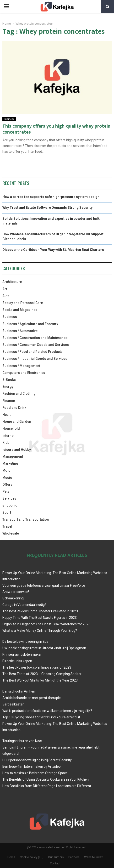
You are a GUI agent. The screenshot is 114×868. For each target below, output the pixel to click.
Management (13, 457)
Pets (6, 491)
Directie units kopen (17, 661)
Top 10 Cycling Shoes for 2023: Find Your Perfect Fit (41, 717)
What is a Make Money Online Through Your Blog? (40, 631)
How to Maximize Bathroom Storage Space (35, 773)
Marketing (10, 463)
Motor (7, 470)
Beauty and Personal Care (23, 303)
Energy (8, 387)
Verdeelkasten (13, 704)
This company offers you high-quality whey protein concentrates (56, 129)
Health (7, 415)
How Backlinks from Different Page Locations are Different (47, 786)
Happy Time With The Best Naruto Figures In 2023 (40, 618)
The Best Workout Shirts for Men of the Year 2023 (40, 680)
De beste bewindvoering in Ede (25, 642)
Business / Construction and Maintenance (35, 338)
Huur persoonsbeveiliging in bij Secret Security (37, 760)
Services (9, 498)
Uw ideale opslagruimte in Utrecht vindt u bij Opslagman (44, 648)
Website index (93, 857)
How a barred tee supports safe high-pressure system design (51, 197)
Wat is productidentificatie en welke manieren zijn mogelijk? (47, 711)
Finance (9, 401)
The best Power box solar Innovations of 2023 (37, 667)
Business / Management (21, 366)
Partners (74, 857)
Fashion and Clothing (19, 394)
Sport (7, 513)
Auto (6, 296)
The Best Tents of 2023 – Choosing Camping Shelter (42, 674)
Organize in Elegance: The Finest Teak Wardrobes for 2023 (46, 624)
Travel (7, 526)
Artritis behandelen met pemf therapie (32, 698)
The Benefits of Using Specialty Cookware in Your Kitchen (46, 779)
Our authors (56, 857)
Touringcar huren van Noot (22, 741)
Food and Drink (14, 408)
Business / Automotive (20, 331)
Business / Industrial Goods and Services (35, 359)
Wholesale (11, 533)
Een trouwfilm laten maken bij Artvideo (32, 767)
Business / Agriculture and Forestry (30, 324)
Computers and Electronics (24, 373)
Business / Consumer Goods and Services (36, 345)
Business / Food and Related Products (33, 352)
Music (7, 478)
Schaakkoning (13, 598)
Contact (55, 863)
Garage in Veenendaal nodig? (24, 605)
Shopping (10, 505)
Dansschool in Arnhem (19, 691)
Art (5, 289)
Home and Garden (17, 422)
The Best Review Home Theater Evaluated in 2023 (40, 611)
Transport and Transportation (26, 519)
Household (11, 428)
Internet (8, 436)
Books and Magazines (20, 310)
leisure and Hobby (17, 450)
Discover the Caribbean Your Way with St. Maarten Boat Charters (53, 250)
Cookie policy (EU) (32, 857)
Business (9, 119)
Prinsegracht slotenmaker (22, 654)
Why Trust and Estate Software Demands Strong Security (47, 208)
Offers (7, 485)
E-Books (9, 380)
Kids (6, 443)
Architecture (12, 282)
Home (11, 857)
